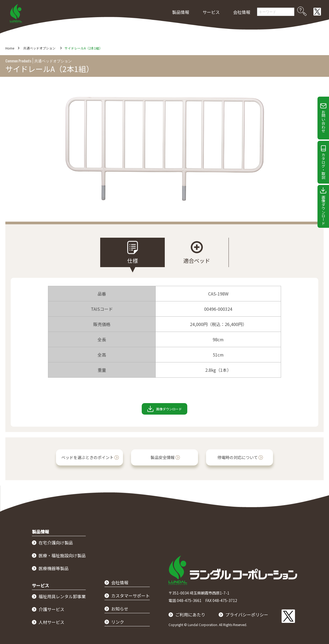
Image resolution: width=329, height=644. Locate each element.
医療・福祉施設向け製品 (62, 555)
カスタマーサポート (130, 596)
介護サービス (51, 609)
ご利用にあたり (190, 615)
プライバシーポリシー (247, 615)
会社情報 (242, 12)
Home (10, 48)
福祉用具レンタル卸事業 (62, 596)
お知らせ (120, 609)
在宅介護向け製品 (56, 543)
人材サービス (51, 622)
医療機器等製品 (54, 568)
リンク (118, 622)
